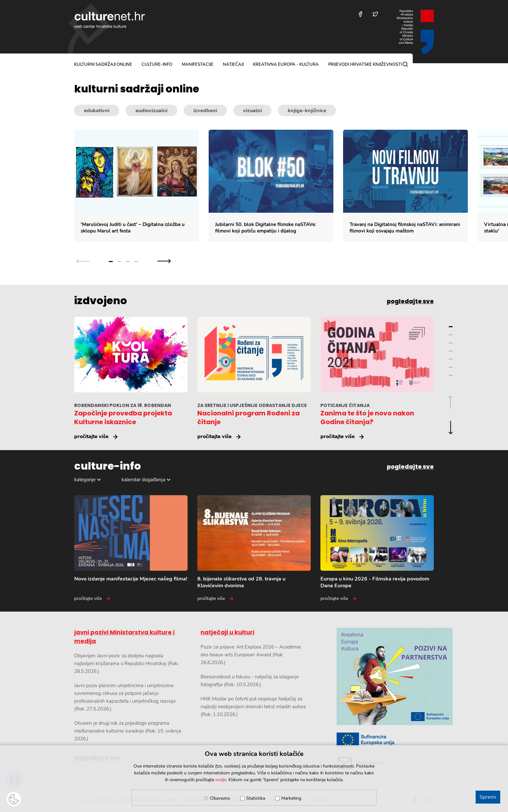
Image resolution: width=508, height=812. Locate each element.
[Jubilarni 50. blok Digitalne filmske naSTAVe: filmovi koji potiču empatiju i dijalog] (271, 186)
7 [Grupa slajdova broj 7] (451, 375)
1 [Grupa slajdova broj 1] (111, 262)
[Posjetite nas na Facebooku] (360, 14)
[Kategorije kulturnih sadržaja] (254, 111)
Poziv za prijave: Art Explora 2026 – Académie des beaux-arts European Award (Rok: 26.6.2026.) (251, 655)
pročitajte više (91, 436)
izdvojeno (101, 301)
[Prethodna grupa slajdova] (83, 261)
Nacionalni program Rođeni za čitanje (248, 418)
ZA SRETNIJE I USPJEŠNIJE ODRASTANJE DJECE (252, 405)
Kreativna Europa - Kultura (286, 65)
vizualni (252, 111)
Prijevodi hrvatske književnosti (365, 65)
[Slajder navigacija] (123, 261)
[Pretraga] (405, 64)
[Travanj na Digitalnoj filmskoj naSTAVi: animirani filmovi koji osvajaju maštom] (405, 186)
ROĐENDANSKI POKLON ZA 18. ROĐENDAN (123, 405)
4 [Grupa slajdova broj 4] (136, 262)
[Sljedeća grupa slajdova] (164, 261)
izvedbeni (205, 111)
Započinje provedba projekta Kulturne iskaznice (123, 418)
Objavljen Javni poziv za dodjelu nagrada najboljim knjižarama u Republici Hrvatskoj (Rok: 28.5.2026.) (126, 663)
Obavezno (220, 798)
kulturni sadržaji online (103, 65)
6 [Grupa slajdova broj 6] (451, 367)
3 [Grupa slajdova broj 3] (128, 262)
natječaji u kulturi (227, 632)
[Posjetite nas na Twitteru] (375, 14)
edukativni (97, 111)
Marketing (291, 798)
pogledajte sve (410, 301)
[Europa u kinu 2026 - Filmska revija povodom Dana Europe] (377, 549)
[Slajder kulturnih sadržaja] (291, 186)
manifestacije (198, 65)
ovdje (221, 780)
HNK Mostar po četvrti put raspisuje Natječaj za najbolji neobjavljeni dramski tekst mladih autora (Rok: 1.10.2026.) (253, 707)
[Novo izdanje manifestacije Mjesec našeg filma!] (131, 549)
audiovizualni (151, 111)
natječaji (233, 65)
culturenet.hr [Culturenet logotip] (110, 20)
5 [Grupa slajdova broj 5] (451, 359)
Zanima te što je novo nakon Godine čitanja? (367, 418)
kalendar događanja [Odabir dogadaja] (143, 480)
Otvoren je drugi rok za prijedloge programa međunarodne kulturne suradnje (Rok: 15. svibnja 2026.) (128, 731)
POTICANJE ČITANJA (345, 405)
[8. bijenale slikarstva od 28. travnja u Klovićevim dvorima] (254, 549)
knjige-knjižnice (307, 111)
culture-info (157, 65)
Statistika (256, 798)
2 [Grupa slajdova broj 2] (119, 262)
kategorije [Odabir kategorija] (85, 480)
